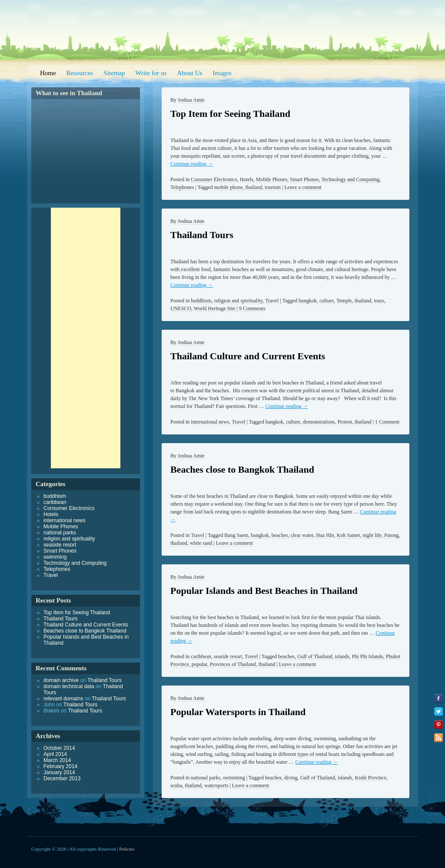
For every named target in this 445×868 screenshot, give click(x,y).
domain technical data (69, 686)
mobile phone (229, 187)
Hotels (247, 179)
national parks (206, 778)
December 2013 (62, 779)
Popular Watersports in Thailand (238, 712)
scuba (176, 785)
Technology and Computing (350, 179)
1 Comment (387, 422)
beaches (280, 535)
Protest (345, 422)
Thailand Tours (202, 235)
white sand (201, 543)
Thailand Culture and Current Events (248, 356)
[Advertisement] (86, 338)
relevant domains (63, 699)
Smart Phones (304, 179)
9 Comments (252, 308)
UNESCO (181, 308)
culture (327, 301)
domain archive (61, 680)
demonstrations (319, 422)
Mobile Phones (272, 179)
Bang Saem (236, 535)
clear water (302, 535)
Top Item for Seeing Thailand (230, 114)
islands (342, 656)
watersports (216, 785)
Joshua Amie (191, 100)
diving (291, 778)
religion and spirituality (239, 301)
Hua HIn (325, 535)
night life (372, 535)
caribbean (201, 656)
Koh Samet (349, 535)
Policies (127, 849)
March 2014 (57, 760)
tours (379, 301)
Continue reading (192, 164)
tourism (273, 187)
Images (222, 73)
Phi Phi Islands (368, 656)
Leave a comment (303, 187)
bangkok (308, 301)
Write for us (151, 73)
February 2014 (60, 766)
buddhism (201, 301)
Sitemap (114, 73)
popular (199, 664)
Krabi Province (370, 778)
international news (210, 422)
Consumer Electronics (214, 179)
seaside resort (228, 656)
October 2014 (59, 748)
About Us (189, 73)
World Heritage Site (215, 308)
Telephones (182, 187)
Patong (391, 535)
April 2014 (55, 754)
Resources (80, 73)
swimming (234, 778)
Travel (272, 301)
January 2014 (59, 772)
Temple (344, 301)
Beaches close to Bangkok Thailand (242, 469)
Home (48, 73)
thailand (254, 187)
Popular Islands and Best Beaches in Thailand (264, 591)
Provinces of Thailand (233, 664)
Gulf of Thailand (315, 656)
